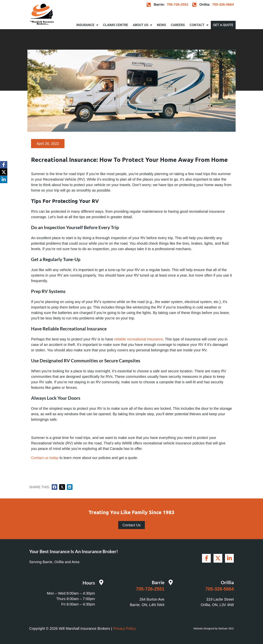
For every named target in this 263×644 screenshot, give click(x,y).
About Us (142, 25)
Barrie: (159, 4)
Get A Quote (223, 25)
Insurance (87, 25)
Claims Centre (116, 25)
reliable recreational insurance (139, 339)
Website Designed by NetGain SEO (214, 628)
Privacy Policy (124, 628)
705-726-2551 (178, 4)
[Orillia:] (194, 5)
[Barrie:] (149, 5)
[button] (55, 487)
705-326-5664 (223, 4)
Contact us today (45, 458)
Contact (199, 25)
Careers (178, 25)
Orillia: (205, 4)
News (161, 25)
